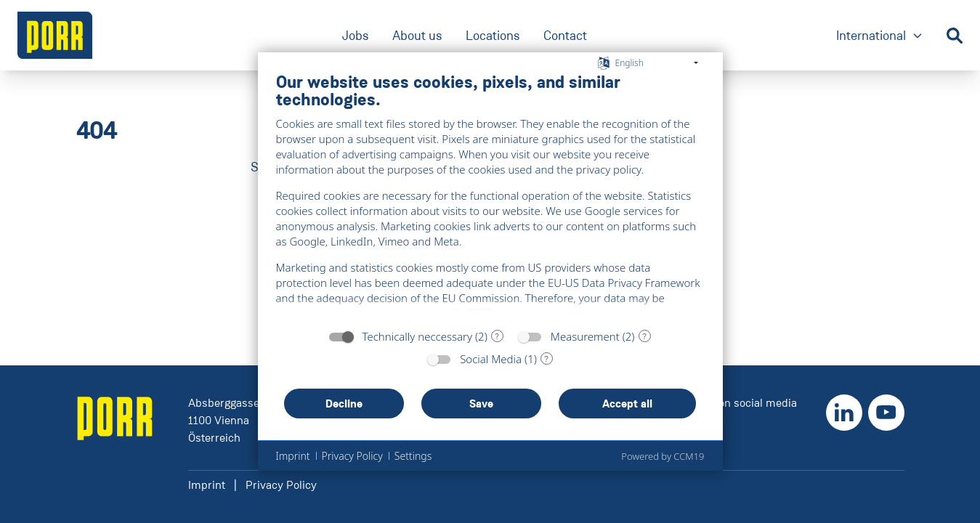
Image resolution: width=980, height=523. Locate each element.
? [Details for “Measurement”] (644, 336)
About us (417, 36)
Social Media (491, 359)
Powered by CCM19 (663, 456)
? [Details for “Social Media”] (546, 359)
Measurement (585, 336)
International (880, 37)
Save (481, 404)
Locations (493, 36)
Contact (565, 36)
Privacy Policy (281, 485)
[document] (490, 196)
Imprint (207, 485)
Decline (344, 404)
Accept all (627, 404)
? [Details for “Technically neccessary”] (497, 336)
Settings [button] (413, 456)
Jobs (356, 36)
